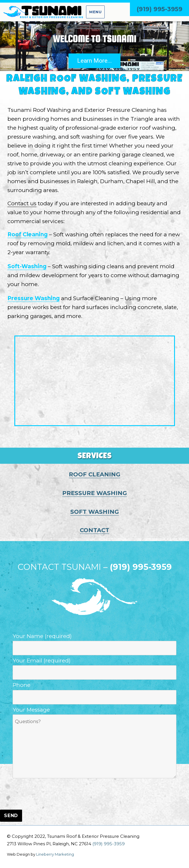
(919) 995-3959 (159, 9)
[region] (94, 46)
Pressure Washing (34, 298)
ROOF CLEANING (94, 474)
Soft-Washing (27, 266)
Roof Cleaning (28, 234)
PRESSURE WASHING (94, 493)
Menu (95, 12)
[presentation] (44, 795)
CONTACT (94, 530)
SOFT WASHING (94, 512)
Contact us (22, 203)
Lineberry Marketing (55, 854)
